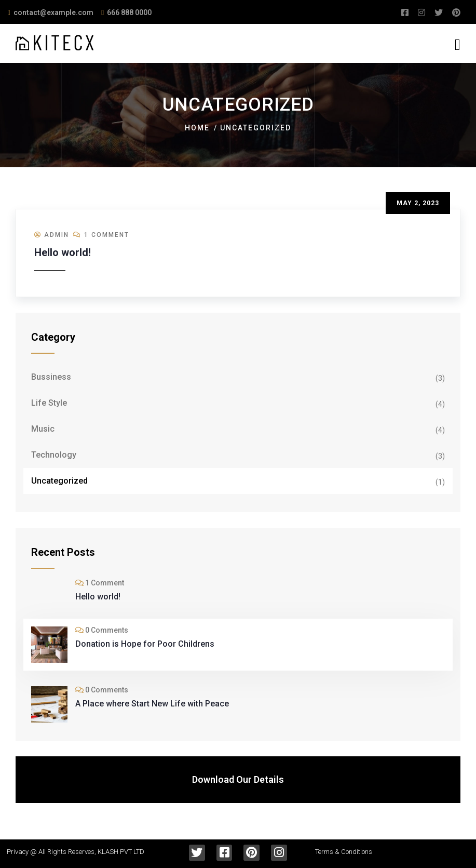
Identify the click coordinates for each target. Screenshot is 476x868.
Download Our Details (238, 779)
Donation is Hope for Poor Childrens (145, 644)
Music (43, 429)
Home (197, 128)
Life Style (49, 403)
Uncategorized (59, 481)
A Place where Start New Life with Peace (152, 704)
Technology (54, 455)
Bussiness (51, 377)
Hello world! (63, 252)
